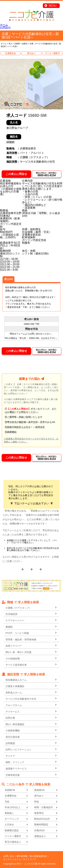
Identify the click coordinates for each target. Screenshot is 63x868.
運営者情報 (22, 856)
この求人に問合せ (16, 174)
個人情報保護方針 (38, 856)
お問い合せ (9, 856)
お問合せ (5, 27)
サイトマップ (30, 859)
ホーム (4, 25)
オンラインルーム (12, 859)
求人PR (8, 279)
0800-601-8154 (47, 174)
